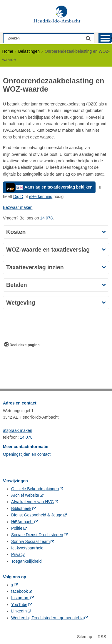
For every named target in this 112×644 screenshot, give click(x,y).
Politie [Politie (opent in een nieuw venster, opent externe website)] (17, 528)
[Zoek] (88, 38)
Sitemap (85, 637)
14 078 (46, 218)
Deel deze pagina (24, 345)
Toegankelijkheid (26, 561)
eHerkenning (41, 196)
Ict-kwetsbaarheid (27, 548)
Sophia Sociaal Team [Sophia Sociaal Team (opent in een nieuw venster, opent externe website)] (30, 541)
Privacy (18, 554)
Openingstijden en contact (27, 454)
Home (8, 51)
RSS (102, 637)
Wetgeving (21, 303)
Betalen (17, 285)
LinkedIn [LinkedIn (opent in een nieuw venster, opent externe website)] (19, 611)
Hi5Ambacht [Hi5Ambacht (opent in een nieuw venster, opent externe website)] (22, 522)
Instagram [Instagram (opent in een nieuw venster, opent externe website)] (20, 598)
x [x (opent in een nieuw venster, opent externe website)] (12, 585)
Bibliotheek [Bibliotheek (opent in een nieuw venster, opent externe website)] (21, 508)
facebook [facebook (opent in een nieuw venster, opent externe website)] (20, 591)
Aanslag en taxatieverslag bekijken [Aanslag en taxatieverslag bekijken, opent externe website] (49, 187)
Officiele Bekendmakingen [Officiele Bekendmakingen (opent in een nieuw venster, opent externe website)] (35, 489)
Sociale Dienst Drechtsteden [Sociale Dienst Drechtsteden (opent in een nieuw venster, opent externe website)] (37, 535)
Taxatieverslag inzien (35, 267)
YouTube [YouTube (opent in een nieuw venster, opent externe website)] (19, 605)
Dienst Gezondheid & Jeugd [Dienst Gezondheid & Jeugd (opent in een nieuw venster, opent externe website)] (37, 515)
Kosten (16, 232)
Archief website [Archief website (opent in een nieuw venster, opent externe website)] (25, 495)
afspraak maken (18, 430)
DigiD (18, 196)
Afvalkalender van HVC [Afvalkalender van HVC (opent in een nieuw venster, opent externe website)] (32, 502)
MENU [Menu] (111, 38)
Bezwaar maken (18, 207)
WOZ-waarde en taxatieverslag (48, 250)
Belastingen (29, 51)
